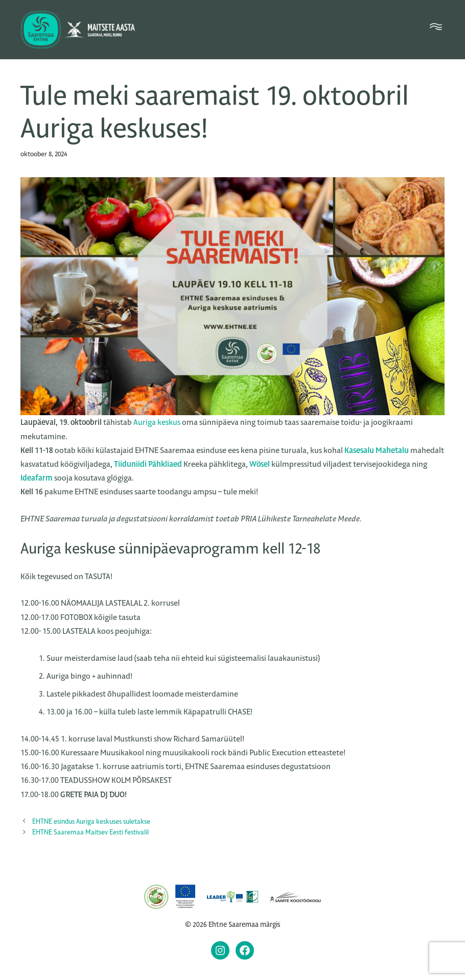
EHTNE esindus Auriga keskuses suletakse (91, 821)
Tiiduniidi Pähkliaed (148, 464)
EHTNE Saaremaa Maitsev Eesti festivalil (90, 832)
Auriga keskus (157, 422)
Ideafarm (37, 478)
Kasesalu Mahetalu (377, 450)
